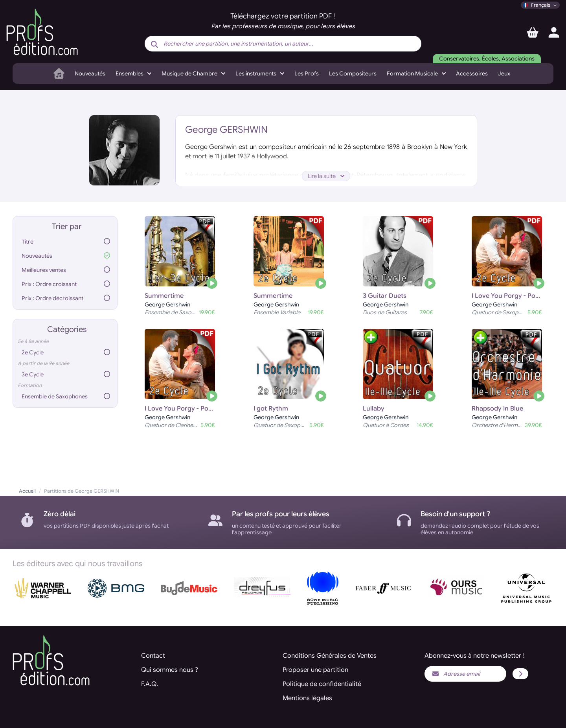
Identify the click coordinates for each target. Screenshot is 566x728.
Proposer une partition (315, 670)
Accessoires (472, 73)
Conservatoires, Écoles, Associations (487, 59)
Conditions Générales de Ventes (330, 656)
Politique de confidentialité (322, 684)
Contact (153, 656)
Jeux (504, 73)
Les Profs (307, 73)
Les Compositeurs (353, 73)
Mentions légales (307, 698)
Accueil (27, 491)
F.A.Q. (150, 684)
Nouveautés (90, 73)
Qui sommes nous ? (170, 670)
